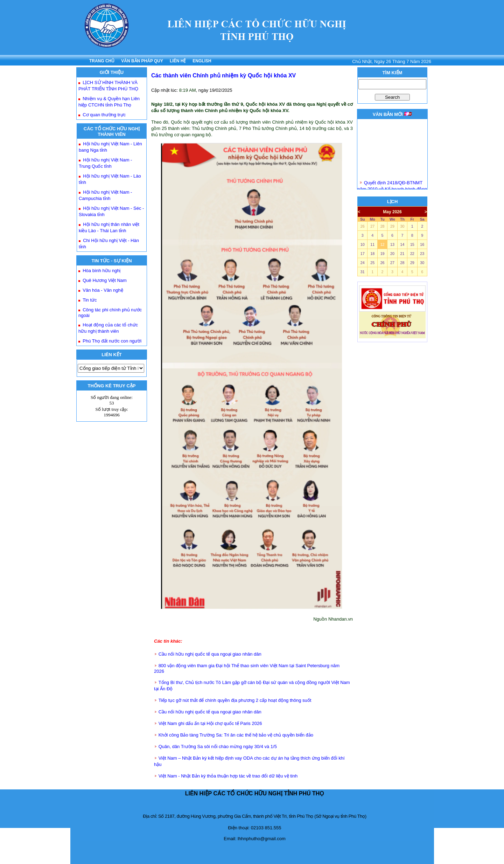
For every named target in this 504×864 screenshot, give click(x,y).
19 (383, 254)
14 (402, 244)
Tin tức (90, 300)
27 (372, 226)
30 (402, 226)
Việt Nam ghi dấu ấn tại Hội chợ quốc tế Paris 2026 (210, 723)
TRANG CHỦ (102, 61)
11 (372, 244)
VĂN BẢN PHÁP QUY (142, 61)
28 (383, 226)
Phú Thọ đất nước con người (112, 341)
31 (363, 272)
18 (372, 254)
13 (392, 244)
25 (372, 263)
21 (402, 254)
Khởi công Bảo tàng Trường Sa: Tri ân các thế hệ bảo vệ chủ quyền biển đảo (236, 735)
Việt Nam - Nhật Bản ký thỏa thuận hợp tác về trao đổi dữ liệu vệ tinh (228, 776)
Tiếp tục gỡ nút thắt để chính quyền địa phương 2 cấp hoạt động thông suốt (235, 700)
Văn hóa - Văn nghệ (103, 290)
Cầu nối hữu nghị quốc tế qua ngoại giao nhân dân (210, 654)
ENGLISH (202, 61)
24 (363, 263)
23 (422, 254)
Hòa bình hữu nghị (101, 271)
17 (363, 254)
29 (392, 226)
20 (392, 254)
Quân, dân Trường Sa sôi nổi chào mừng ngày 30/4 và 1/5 (218, 747)
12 (383, 244)
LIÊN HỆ (178, 61)
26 (363, 226)
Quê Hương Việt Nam (105, 280)
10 (363, 244)
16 (422, 244)
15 (412, 244)
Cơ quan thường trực (104, 115)
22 (412, 254)
